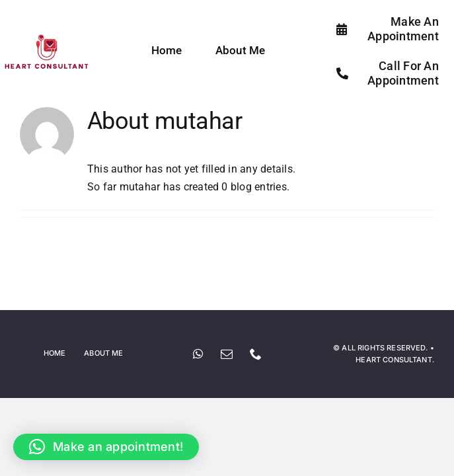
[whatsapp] (198, 354)
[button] (106, 447)
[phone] (256, 354)
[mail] (227, 354)
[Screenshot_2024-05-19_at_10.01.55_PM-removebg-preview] (47, 38)
